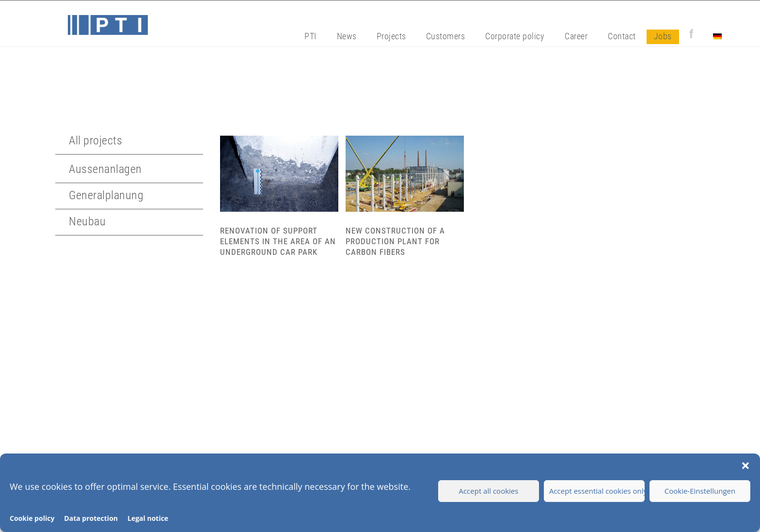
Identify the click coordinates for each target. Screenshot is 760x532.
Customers (446, 36)
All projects (95, 141)
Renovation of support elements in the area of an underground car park (278, 241)
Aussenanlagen (105, 169)
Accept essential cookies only (597, 491)
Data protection (91, 518)
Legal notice (148, 518)
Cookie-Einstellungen (700, 491)
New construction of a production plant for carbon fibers (395, 241)
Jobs (663, 36)
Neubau (87, 221)
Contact (622, 36)
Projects (391, 36)
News (347, 36)
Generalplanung (106, 195)
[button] (745, 466)
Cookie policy (32, 518)
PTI (310, 36)
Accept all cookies (488, 491)
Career (576, 36)
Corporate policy (515, 36)
